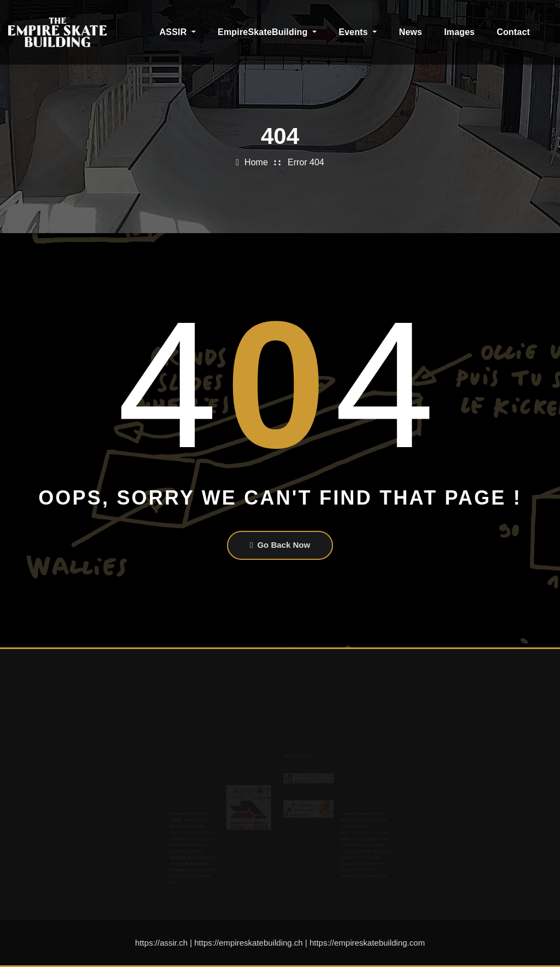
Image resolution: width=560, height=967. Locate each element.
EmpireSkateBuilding (267, 32)
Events (358, 32)
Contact (513, 32)
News (410, 32)
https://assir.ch (161, 943)
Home (256, 162)
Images (459, 32)
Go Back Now (280, 545)
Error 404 (306, 162)
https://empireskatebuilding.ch (248, 943)
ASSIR (178, 32)
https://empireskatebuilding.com (367, 943)
